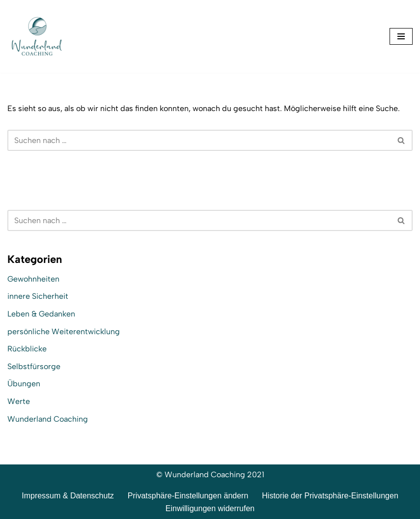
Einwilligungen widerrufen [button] (210, 508)
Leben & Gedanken (41, 314)
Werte (19, 401)
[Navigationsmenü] (401, 36)
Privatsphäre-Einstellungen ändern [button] (188, 496)
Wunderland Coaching (48, 419)
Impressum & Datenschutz (68, 496)
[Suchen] (199, 140)
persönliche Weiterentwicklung (64, 332)
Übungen (24, 384)
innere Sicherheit (38, 296)
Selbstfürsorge (34, 366)
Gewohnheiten (33, 279)
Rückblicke (27, 349)
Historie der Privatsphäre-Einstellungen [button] (330, 496)
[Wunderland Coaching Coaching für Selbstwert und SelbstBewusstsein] (37, 36)
